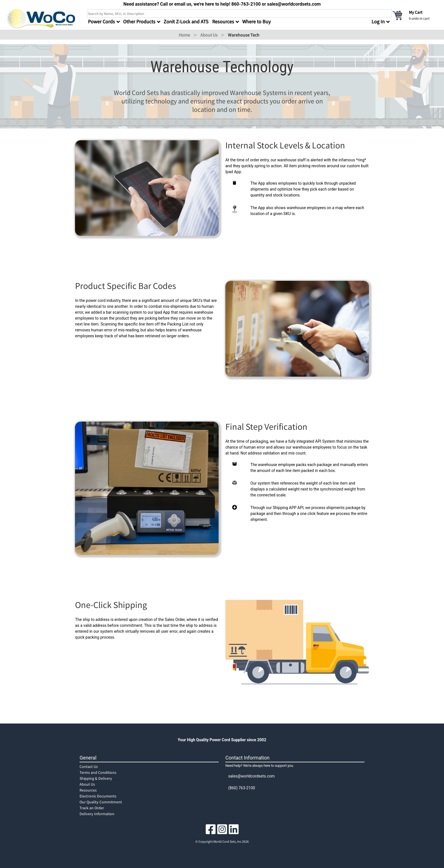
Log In (378, 22)
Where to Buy (256, 22)
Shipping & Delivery (96, 778)
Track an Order (92, 808)
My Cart (416, 12)
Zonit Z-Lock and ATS (186, 22)
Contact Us (89, 767)
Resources (88, 790)
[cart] (414, 15)
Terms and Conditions (98, 772)
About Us (209, 35)
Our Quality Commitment (101, 802)
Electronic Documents (98, 796)
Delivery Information (97, 814)
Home (184, 35)
